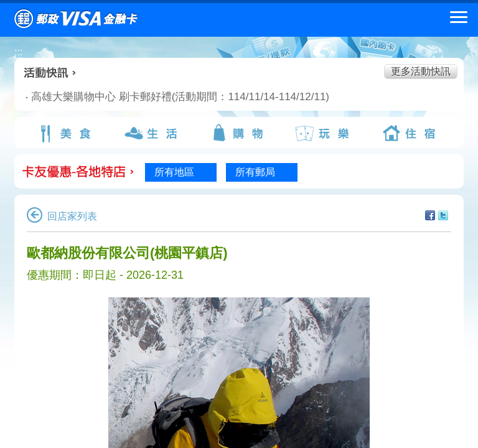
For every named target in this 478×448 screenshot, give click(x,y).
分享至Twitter (443, 215)
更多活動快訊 (421, 71)
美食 (67, 133)
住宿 (411, 133)
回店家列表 (62, 216)
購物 (239, 133)
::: (18, 52)
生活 (152, 133)
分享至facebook (430, 215)
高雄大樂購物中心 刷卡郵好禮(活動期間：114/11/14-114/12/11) (153, 97)
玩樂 (325, 133)
